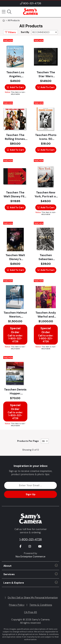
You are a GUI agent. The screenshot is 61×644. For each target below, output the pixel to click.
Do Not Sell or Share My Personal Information (33, 598)
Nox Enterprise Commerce (30, 557)
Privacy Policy (17, 605)
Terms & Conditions (41, 605)
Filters (10, 32)
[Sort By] (45, 32)
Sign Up (31, 494)
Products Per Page (28, 441)
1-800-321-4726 (31, 539)
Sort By (25, 32)
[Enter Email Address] (30, 485)
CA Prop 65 (30, 612)
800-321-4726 (32, 3)
